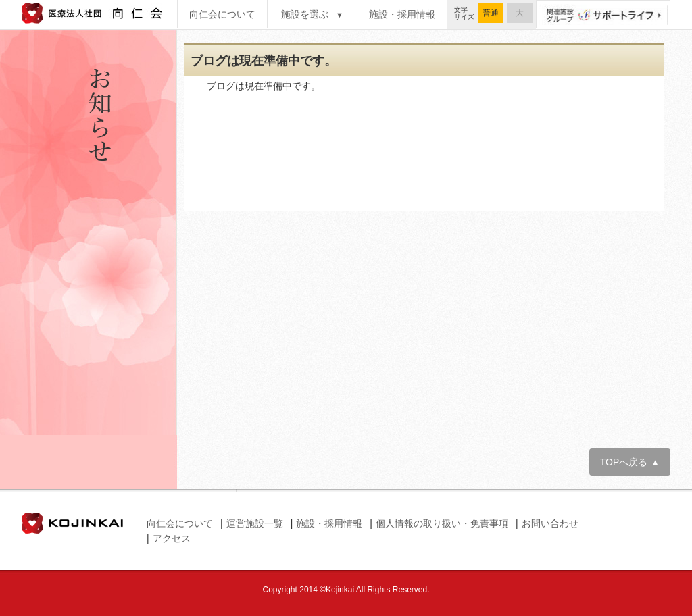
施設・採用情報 (402, 14)
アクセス (172, 538)
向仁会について (222, 14)
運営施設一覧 (255, 523)
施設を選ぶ (312, 14)
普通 (491, 13)
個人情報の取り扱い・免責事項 (442, 523)
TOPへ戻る (630, 462)
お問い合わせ (550, 523)
